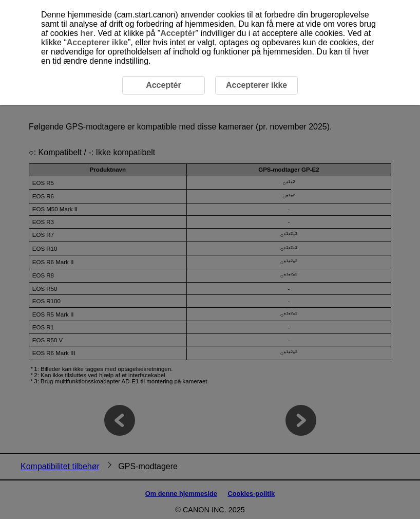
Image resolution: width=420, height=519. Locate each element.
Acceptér (178, 33)
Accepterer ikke (97, 42)
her (87, 33)
